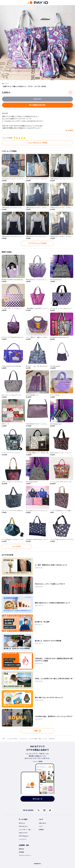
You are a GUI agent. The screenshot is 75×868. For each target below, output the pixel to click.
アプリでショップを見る (37, 243)
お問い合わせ (42, 823)
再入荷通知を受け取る (37, 105)
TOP (3, 739)
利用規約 (41, 830)
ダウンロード (37, 799)
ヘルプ (41, 826)
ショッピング (23, 839)
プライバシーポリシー (25, 855)
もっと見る (69, 130)
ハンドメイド (23, 739)
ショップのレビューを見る (37, 143)
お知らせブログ (23, 833)
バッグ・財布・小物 (35, 739)
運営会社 (21, 849)
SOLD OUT (38, 99)
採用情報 (21, 852)
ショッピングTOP (12, 739)
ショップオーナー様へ (25, 830)
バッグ (45, 739)
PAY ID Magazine (24, 836)
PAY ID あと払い (23, 826)
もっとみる (17, 547)
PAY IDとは (22, 823)
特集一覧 (37, 731)
